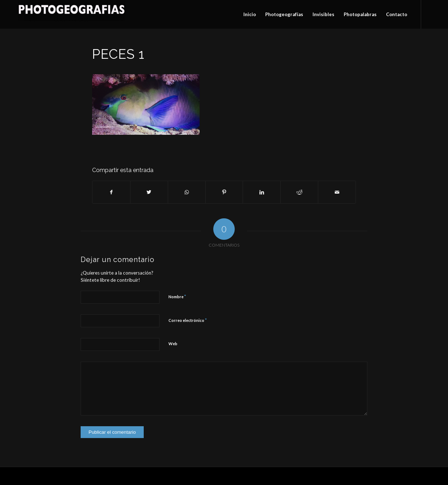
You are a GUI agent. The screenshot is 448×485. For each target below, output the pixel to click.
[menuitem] (250, 14)
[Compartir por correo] (337, 192)
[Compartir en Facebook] (111, 192)
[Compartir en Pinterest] (224, 192)
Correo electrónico (188, 320)
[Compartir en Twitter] (149, 192)
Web (173, 344)
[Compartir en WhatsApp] (187, 192)
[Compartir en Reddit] (299, 192)
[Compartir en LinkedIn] (262, 192)
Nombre (177, 296)
